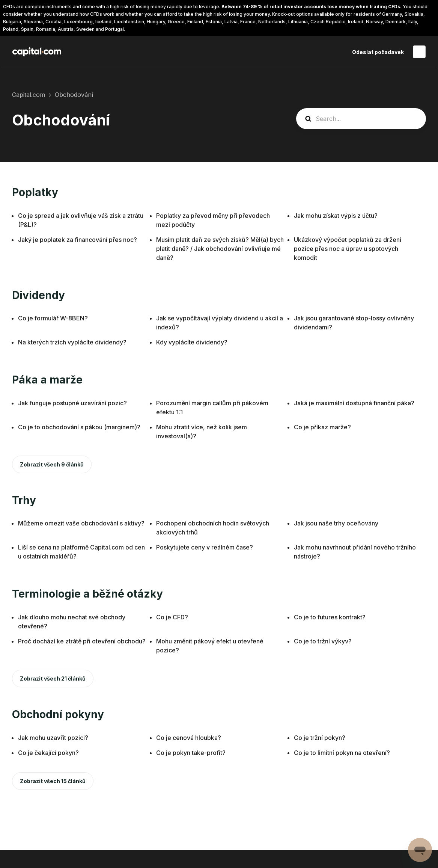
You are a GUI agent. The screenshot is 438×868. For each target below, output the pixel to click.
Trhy (24, 500)
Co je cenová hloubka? (189, 738)
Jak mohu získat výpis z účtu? (336, 216)
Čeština (419, 52)
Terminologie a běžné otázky (87, 594)
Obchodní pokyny (58, 714)
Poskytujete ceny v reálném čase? (205, 547)
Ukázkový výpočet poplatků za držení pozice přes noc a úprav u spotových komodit (348, 249)
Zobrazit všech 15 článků (53, 781)
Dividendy (38, 295)
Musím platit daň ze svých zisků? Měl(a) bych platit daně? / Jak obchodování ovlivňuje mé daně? (220, 249)
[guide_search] (361, 119)
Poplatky (35, 192)
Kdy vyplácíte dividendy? (192, 342)
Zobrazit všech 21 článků (53, 679)
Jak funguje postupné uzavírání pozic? (72, 403)
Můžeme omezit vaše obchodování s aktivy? (81, 523)
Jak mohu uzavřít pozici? (53, 738)
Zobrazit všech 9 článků (52, 464)
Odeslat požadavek (378, 52)
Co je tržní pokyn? (320, 738)
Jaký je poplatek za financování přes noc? (78, 240)
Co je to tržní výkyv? (323, 641)
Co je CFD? (172, 617)
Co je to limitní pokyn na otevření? (342, 753)
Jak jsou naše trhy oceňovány (336, 523)
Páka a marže (47, 380)
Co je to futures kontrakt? (330, 617)
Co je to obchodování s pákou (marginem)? (79, 427)
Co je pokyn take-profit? (191, 753)
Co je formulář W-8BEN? (53, 318)
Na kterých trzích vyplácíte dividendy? (72, 342)
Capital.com (29, 95)
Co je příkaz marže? (322, 427)
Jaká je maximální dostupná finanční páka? (354, 403)
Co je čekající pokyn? (48, 753)
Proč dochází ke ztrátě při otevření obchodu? (82, 641)
